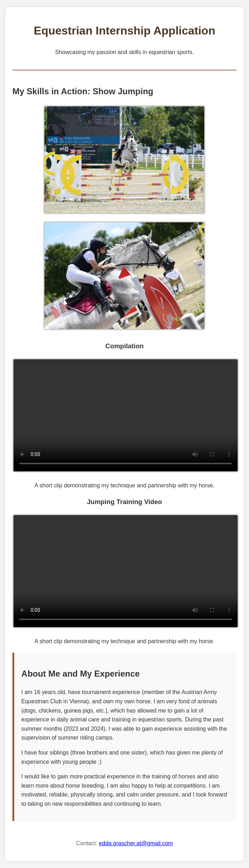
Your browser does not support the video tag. (126, 415)
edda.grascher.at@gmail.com (136, 843)
